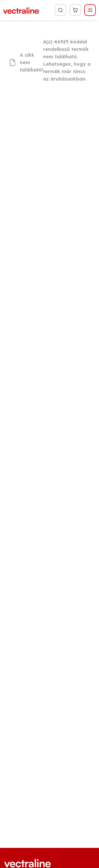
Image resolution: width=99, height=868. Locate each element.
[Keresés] (60, 10)
